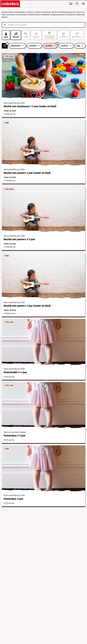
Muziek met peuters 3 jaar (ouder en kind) (27, 306)
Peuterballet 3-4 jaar (15, 372)
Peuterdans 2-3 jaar (15, 436)
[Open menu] (83, 4)
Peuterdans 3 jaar (13, 499)
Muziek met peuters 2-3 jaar (19, 239)
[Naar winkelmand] (71, 4)
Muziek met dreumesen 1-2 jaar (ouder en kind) (30, 106)
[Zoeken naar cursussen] (45, 25)
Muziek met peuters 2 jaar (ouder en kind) (27, 173)
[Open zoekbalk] (77, 4)
